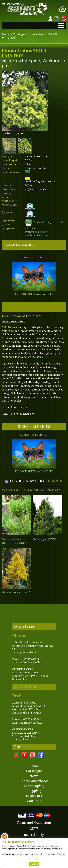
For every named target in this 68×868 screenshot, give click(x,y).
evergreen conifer (36, 232)
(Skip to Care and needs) (14, 321)
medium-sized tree (36, 236)
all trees (30, 228)
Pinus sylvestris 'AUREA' (16, 593)
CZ (56, 18)
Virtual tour (26, 687)
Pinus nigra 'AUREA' (44, 539)
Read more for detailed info (18, 414)
